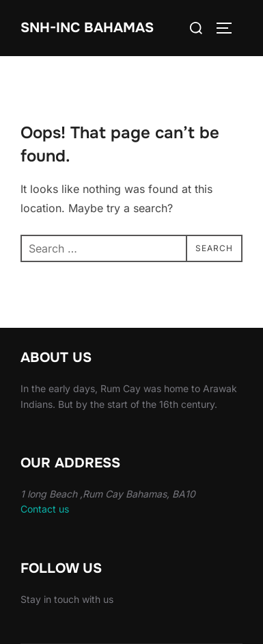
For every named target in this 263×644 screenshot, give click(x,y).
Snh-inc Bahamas (87, 28)
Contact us (45, 509)
